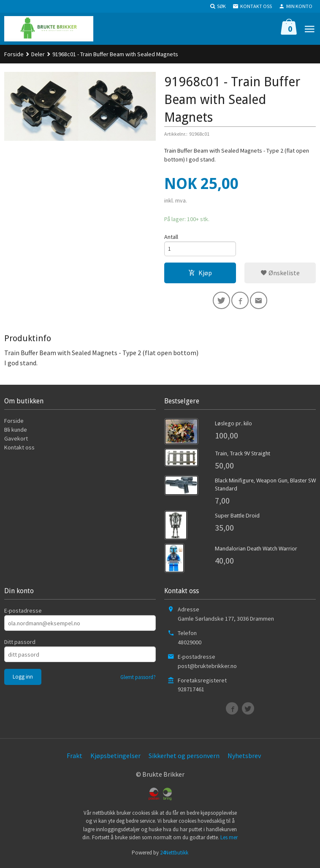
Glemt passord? (138, 680)
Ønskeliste (280, 274)
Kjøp (200, 274)
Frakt (75, 758)
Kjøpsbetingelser (115, 758)
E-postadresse (23, 613)
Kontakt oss (19, 450)
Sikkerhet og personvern (184, 758)
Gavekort (16, 441)
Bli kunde (16, 433)
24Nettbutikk (174, 856)
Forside (14, 54)
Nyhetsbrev (244, 758)
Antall (171, 237)
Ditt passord (20, 645)
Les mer (229, 840)
